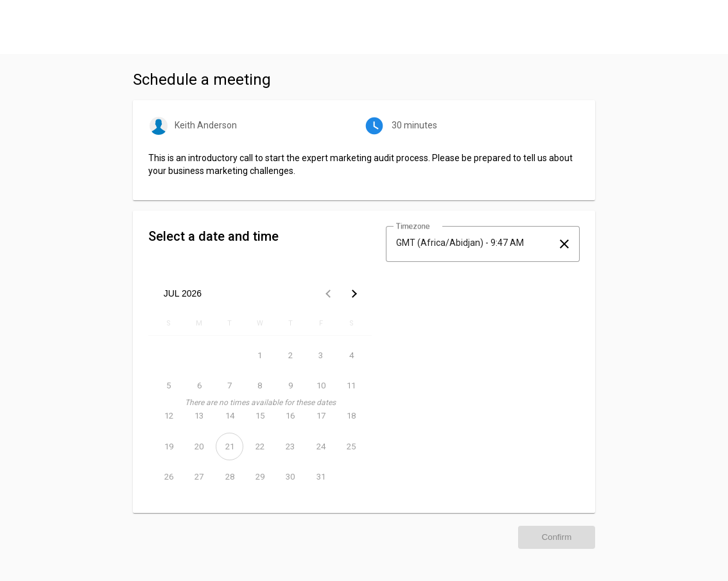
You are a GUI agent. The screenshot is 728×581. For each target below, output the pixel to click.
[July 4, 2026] (351, 355)
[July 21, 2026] (230, 447)
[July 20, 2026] (199, 447)
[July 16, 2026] (290, 416)
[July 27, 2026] (199, 477)
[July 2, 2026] (290, 355)
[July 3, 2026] (321, 355)
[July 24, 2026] (321, 447)
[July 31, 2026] (321, 477)
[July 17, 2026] (321, 416)
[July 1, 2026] (260, 355)
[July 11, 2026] (351, 386)
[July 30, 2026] (290, 477)
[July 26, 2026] (169, 477)
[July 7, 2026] (230, 386)
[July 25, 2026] (351, 447)
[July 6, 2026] (199, 386)
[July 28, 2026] (230, 477)
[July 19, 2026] (169, 447)
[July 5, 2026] (169, 386)
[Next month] (354, 293)
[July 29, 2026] (260, 477)
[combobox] (471, 243)
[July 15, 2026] (260, 416)
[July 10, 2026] (321, 386)
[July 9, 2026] (290, 386)
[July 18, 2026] (351, 416)
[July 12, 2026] (169, 416)
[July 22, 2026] (260, 447)
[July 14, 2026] (230, 416)
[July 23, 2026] (290, 447)
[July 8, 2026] (260, 386)
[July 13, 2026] (199, 416)
